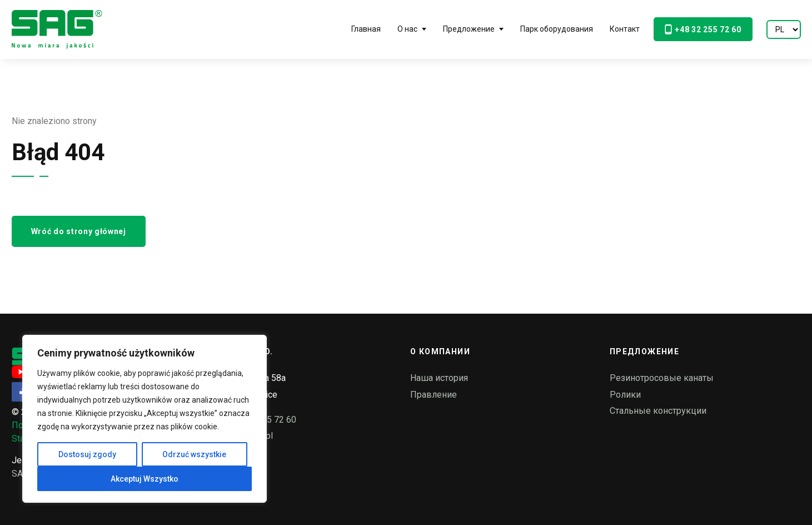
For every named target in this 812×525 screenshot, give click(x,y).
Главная (366, 29)
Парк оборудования (557, 29)
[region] (145, 419)
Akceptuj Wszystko (145, 479)
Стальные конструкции (658, 411)
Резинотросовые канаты (662, 378)
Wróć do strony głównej (79, 231)
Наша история (439, 378)
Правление (434, 395)
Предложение (469, 29)
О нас (407, 29)
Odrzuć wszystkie (194, 454)
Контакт (625, 29)
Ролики (625, 395)
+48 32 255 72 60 (703, 29)
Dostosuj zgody (87, 454)
